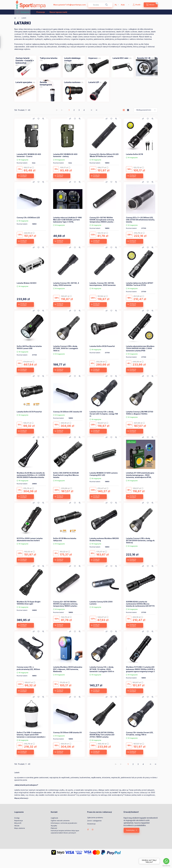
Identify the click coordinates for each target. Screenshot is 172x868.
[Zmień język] (116, 5)
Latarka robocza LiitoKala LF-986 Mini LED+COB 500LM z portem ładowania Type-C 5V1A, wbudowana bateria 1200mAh (67, 221)
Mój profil (18, 823)
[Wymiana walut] (124, 5)
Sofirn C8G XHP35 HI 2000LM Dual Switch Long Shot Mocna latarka (66, 475)
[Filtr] (3, 42)
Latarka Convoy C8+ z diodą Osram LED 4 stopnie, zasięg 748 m (104, 414)
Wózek (17, 826)
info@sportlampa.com (76, 5)
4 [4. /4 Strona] (84, 110)
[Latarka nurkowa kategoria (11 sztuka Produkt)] (72, 82)
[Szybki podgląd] (43, 119)
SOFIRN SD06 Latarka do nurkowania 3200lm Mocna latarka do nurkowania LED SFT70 (140, 604)
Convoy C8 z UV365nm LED (28, 218)
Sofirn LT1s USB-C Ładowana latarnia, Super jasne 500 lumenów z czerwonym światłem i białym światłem (31, 736)
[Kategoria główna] (15, 18)
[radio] (128, 110)
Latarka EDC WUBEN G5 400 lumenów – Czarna (29, 155)
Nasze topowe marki (58, 12)
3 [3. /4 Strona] (79, 110)
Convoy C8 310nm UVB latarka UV (67, 732)
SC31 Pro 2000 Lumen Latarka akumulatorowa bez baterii (30, 539)
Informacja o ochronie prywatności (64, 823)
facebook (88, 830)
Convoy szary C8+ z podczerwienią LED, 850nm (28, 668)
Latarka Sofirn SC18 (134, 154)
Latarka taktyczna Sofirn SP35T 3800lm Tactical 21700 (140, 284)
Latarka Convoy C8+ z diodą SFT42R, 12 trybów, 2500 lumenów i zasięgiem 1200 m (102, 669)
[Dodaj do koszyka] (25, 176)
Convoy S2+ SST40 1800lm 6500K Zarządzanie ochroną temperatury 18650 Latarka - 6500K (66, 605)
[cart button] (151, 5)
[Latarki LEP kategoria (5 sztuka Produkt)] (94, 82)
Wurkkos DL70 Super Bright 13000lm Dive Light (29, 603)
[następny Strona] (91, 110)
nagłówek (54, 818)
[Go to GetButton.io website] (166, 866)
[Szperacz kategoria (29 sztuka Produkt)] (93, 58)
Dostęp (17, 818)
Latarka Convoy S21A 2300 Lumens (101, 603)
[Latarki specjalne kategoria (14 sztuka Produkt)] (24, 82)
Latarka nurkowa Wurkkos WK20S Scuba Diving (104, 539)
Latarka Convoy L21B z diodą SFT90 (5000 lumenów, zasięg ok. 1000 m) (140, 540)
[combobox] (100, 5)
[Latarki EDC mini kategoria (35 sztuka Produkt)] (120, 58)
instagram (93, 830)
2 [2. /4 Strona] (74, 110)
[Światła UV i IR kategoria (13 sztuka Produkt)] (144, 58)
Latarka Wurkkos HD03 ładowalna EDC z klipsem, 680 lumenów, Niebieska (68, 669)
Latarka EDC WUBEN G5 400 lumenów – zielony (65, 155)
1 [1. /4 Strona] (69, 110)
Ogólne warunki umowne (60, 821)
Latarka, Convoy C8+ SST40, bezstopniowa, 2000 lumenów (103, 284)
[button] (23, 12)
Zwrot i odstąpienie (94, 821)
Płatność (54, 828)
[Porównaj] (34, 119)
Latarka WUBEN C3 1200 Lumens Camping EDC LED (104, 474)
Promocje (41, 12)
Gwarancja (91, 824)
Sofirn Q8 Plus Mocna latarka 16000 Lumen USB (29, 347)
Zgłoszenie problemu (95, 818)
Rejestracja (19, 821)
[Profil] (137, 5)
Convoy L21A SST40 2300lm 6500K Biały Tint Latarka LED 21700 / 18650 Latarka (102, 735)
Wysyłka (54, 826)
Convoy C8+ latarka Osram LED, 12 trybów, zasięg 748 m (140, 734)
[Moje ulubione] (38, 119)
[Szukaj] (107, 5)
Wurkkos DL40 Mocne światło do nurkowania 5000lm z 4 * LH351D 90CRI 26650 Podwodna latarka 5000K (31, 476)
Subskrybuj (130, 830)
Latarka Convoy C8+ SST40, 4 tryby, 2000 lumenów (66, 284)
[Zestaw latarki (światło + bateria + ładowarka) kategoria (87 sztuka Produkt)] (25, 60)
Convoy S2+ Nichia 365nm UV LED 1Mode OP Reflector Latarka (104, 155)
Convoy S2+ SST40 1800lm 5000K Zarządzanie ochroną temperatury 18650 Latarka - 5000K (102, 221)
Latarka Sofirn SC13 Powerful (29, 412)
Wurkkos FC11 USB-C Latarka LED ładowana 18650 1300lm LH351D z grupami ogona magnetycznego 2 (140, 669)
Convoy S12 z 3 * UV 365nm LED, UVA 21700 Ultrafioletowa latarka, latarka (140, 220)
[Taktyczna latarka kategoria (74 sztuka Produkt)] (49, 58)
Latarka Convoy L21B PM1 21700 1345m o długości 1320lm (140, 413)
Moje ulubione (20, 828)
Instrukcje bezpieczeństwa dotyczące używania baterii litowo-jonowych (65, 832)
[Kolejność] (146, 110)
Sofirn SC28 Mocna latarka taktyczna (65, 539)
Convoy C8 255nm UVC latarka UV (68, 412)
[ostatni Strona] (96, 110)
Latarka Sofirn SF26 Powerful (102, 346)
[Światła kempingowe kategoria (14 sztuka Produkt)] (50, 83)
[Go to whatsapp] (166, 861)
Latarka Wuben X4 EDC (27, 283)
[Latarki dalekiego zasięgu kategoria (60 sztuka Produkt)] (74, 59)
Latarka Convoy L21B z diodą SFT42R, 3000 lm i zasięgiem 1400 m (66, 348)
